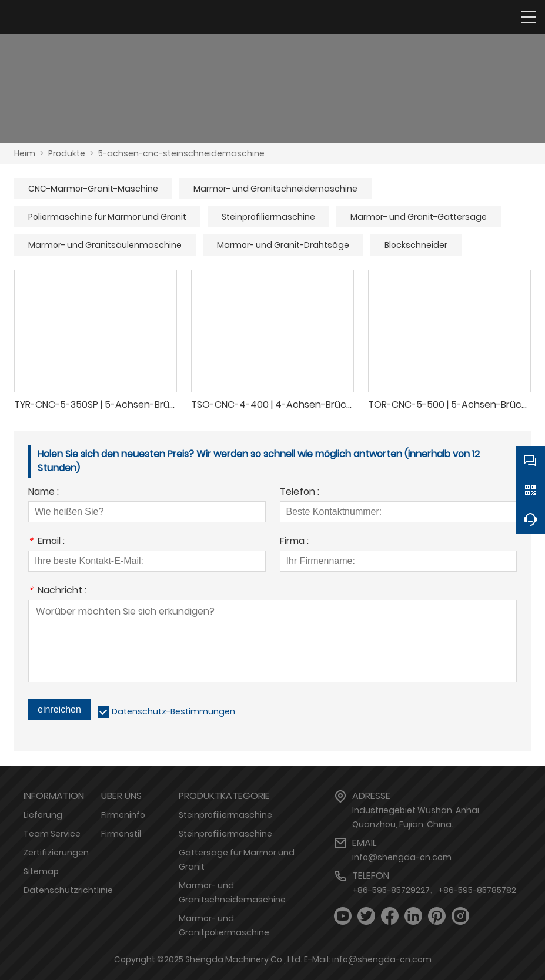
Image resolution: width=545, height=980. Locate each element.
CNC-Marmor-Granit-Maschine (93, 189)
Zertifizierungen (56, 853)
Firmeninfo (123, 815)
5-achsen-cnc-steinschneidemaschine (181, 153)
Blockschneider (416, 245)
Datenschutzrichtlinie (68, 890)
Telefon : (300, 493)
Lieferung (43, 815)
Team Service (52, 834)
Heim (25, 153)
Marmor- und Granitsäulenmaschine (105, 245)
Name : (44, 493)
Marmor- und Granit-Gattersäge (419, 217)
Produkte (67, 153)
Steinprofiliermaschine (268, 217)
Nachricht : (57, 591)
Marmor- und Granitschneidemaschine (275, 189)
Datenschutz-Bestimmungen (173, 711)
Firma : (294, 542)
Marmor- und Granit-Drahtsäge (283, 245)
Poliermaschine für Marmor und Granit (107, 217)
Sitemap (41, 871)
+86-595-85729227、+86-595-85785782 (434, 890)
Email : (46, 542)
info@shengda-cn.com (402, 857)
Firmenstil (121, 834)
